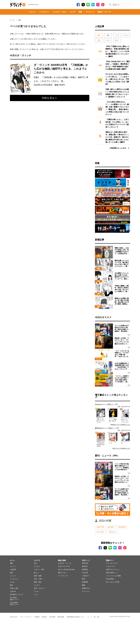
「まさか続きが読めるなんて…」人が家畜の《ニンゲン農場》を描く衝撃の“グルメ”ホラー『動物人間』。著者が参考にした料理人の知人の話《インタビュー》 (117, 108)
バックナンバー (63, 576)
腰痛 (83, 585)
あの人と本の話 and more (66, 569)
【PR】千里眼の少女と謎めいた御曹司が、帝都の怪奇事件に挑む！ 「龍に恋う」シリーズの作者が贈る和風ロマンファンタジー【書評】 (117, 51)
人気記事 (13, 569)
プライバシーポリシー (26, 617)
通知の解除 (61, 617)
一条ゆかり (112, 532)
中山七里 (100, 532)
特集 (80, 12)
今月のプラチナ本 (64, 566)
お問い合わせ (14, 617)
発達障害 (85, 582)
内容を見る (49, 98)
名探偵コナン (86, 588)
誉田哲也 (122, 527)
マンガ (73, 12)
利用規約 (37, 617)
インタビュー (44, 12)
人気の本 (13, 591)
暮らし (117, 40)
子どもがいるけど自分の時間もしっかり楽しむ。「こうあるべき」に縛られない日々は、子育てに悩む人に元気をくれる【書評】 (117, 79)
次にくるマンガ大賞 (113, 582)
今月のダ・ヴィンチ (65, 563)
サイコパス (86, 591)
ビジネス (108, 40)
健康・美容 (38, 582)
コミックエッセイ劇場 (113, 576)
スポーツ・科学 (39, 569)
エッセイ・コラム (60, 12)
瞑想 (83, 579)
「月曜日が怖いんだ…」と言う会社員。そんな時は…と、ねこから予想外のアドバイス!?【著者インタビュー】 (117, 123)
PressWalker (110, 579)
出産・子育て (38, 579)
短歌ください (62, 573)
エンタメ (126, 35)
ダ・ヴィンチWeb (18, 5)
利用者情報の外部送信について (76, 617)
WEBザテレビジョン (113, 569)
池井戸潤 (100, 527)
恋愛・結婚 (38, 576)
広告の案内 (52, 617)
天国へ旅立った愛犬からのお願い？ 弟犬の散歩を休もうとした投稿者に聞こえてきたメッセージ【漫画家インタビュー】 (117, 93)
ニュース (13, 576)
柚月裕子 (111, 527)
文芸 (99, 40)
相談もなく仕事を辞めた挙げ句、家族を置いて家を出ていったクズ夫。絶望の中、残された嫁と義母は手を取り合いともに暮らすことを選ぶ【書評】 (117, 137)
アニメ (36, 594)
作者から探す (14, 588)
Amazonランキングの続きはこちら (120, 425)
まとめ (12, 582)
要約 (11, 585)
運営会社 (44, 617)
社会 (35, 563)
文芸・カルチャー (40, 588)
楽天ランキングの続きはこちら (121, 448)
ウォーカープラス (112, 563)
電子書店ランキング (17, 594)
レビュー (32, 12)
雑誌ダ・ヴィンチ (104, 12)
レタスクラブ (110, 566)
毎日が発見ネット (112, 573)
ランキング (90, 12)
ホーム (12, 560)
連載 (108, 35)
